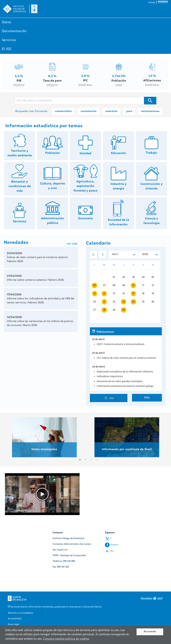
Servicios (9, 40)
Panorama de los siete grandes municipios (119, 381)
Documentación (14, 31)
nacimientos (89, 111)
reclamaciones (150, 111)
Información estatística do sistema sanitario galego (125, 386)
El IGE (7, 49)
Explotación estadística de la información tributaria (125, 372)
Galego (152, 3)
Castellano (163, 3)
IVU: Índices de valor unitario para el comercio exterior (126, 358)
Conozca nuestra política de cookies (66, 639)
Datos (7, 22)
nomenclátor (63, 111)
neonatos (111, 111)
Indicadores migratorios (110, 376)
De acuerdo (150, 632)
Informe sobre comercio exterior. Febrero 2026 (35, 280)
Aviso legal (14, 624)
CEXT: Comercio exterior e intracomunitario (121, 344)
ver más (72, 244)
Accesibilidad (15, 619)
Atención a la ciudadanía (20, 613)
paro (129, 111)
